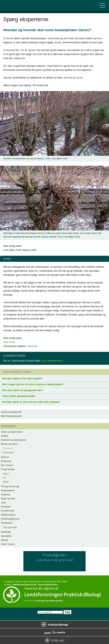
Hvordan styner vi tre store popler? (22, 379)
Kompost (6, 507)
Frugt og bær (8, 469)
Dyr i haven (7, 465)
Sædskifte (6, 536)
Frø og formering (10, 486)
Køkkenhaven (8, 515)
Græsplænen (8, 490)
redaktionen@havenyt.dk (24, 585)
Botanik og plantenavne (14, 440)
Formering (8, 452)
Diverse (5, 457)
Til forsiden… (20, 6)
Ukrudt (5, 540)
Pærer (6, 474)
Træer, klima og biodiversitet (18, 396)
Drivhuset (6, 461)
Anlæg (4, 436)
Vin (5, 478)
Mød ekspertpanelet (11, 416)
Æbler (6, 482)
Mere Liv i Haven (55, 632)
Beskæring (8, 448)
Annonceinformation (48, 585)
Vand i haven (8, 544)
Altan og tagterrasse (12, 432)
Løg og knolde (10, 527)
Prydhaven (7, 523)
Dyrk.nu (55, 640)
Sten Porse (9, 342)
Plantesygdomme (10, 519)
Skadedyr (6, 532)
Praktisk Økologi (55, 624)
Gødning (6, 494)
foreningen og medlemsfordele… (50, 601)
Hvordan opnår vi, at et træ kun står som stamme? (31, 402)
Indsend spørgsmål (11, 412)
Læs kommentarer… (53, 361)
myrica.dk (32, 346)
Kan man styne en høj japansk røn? (22, 390)
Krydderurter (8, 511)
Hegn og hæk (8, 499)
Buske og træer (9, 444)
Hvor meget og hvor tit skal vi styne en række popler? (33, 384)
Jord (3, 503)
